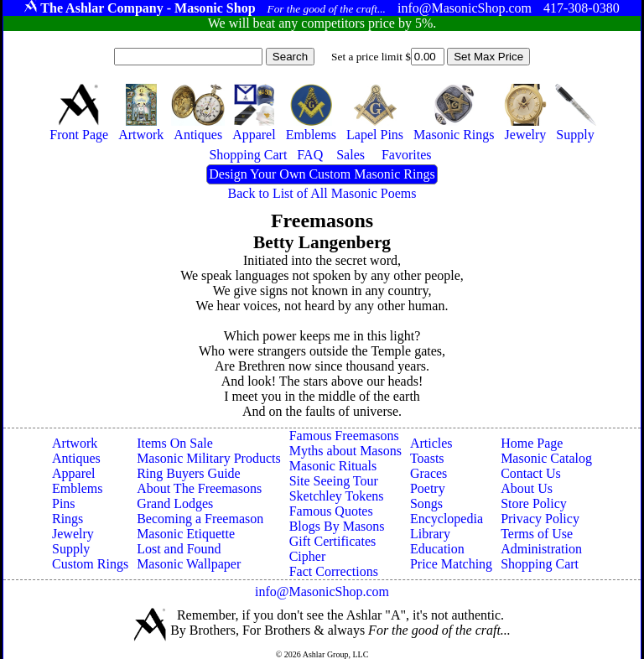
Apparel (74, 473)
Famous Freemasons (344, 436)
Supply (71, 549)
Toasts (427, 458)
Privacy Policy (540, 519)
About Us (527, 488)
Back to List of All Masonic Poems (322, 193)
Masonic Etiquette (186, 534)
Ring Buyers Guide (189, 473)
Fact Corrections (334, 571)
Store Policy (534, 503)
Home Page (532, 443)
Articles (431, 443)
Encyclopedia (447, 519)
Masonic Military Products (209, 458)
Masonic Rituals (333, 466)
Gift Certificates (333, 541)
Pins (64, 503)
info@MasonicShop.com (322, 592)
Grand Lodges (175, 503)
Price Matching (451, 564)
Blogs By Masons (337, 526)
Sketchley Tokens (337, 496)
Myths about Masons (345, 451)
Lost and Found (179, 549)
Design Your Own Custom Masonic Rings (322, 174)
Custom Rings (90, 564)
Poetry (428, 488)
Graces (428, 473)
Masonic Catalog (546, 458)
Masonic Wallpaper (189, 564)
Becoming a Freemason (200, 519)
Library (430, 534)
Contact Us (531, 473)
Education (437, 549)
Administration (541, 549)
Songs (426, 503)
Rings (68, 519)
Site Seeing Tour (334, 481)
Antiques (76, 458)
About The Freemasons (199, 488)
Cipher (308, 556)
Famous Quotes (331, 511)
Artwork (75, 443)
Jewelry (73, 534)
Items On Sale (175, 443)
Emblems (77, 488)
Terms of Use (537, 534)
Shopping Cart (540, 564)
